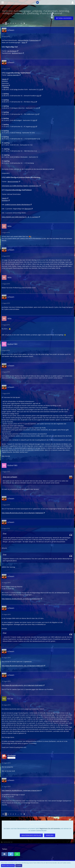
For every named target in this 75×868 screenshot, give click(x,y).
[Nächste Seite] (24, 23)
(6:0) (34, 120)
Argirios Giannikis (13, 75)
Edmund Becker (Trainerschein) (28, 40)
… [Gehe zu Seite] (18, 23)
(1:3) (40, 89)
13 (21, 23)
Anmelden (50, 835)
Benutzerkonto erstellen (31, 835)
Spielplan (5, 200)
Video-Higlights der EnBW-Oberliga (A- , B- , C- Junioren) (20, 217)
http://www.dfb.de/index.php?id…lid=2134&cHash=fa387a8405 (22, 685)
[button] (3, 2)
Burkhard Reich (17, 53)
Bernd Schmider (13, 182)
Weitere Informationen (8, 866)
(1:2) (36, 114)
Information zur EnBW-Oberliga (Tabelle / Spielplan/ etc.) (20, 186)
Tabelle (4, 79)
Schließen (19, 866)
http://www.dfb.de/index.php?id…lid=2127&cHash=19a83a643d (22, 513)
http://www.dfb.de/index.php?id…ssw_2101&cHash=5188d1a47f (23, 666)
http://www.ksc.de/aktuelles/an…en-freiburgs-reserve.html (21, 599)
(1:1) (34, 102)
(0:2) (38, 96)
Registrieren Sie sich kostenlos (50, 828)
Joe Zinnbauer (12, 51)
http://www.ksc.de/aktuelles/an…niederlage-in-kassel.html (21, 790)
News (23, 42)
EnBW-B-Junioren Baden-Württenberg (17, 204)
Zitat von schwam (10, 477)
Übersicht (5, 85)
